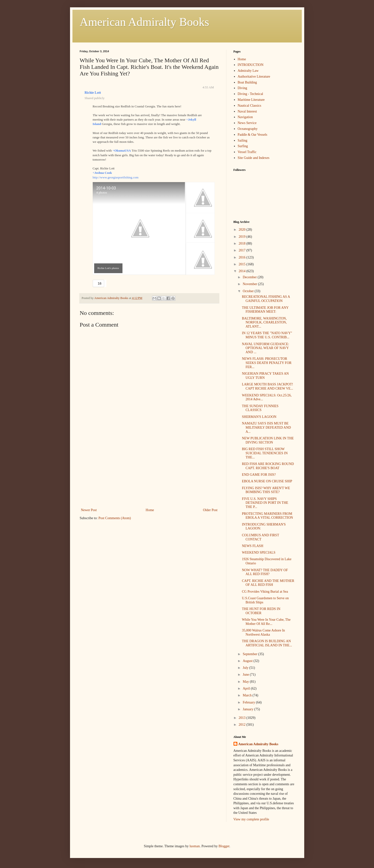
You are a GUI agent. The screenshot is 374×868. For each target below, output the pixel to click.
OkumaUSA (122, 150)
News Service (247, 123)
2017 (243, 250)
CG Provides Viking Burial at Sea (265, 592)
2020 (243, 230)
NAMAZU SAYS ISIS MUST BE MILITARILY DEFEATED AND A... (266, 428)
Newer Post (89, 510)
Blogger (224, 846)
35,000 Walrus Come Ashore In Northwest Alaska (263, 632)
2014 (243, 271)
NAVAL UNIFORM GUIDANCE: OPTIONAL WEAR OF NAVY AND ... (265, 348)
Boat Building (247, 82)
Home (150, 510)
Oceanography (248, 129)
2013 (243, 718)
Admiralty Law (248, 71)
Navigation (245, 117)
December (250, 277)
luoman (195, 846)
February (249, 702)
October (249, 291)
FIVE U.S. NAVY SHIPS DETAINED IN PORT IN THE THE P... (265, 503)
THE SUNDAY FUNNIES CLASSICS (260, 408)
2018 (243, 243)
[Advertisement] (149, 470)
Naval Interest (247, 111)
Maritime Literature (251, 100)
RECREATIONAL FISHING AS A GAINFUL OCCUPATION (266, 299)
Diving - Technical (250, 94)
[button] (99, 283)
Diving (242, 88)
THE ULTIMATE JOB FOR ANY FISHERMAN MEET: (265, 310)
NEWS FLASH (253, 546)
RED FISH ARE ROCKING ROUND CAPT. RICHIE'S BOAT (268, 466)
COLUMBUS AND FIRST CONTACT (260, 537)
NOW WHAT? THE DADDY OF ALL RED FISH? (265, 572)
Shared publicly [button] (95, 98)
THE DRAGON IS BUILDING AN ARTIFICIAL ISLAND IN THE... (267, 643)
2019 (243, 237)
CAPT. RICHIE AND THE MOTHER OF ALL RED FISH (268, 583)
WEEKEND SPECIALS (258, 553)
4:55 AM (208, 87)
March (248, 695)
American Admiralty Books (145, 22)
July (246, 668)
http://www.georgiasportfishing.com (116, 177)
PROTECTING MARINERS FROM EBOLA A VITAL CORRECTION (267, 516)
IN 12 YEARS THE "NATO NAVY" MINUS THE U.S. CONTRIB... (267, 335)
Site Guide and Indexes (253, 158)
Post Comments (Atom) (115, 518)
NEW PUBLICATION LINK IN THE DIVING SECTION (268, 440)
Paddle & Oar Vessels (252, 135)
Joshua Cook (103, 173)
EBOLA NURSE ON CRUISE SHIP (267, 481)
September (250, 654)
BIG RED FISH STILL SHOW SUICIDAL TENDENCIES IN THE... (265, 453)
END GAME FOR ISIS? (259, 475)
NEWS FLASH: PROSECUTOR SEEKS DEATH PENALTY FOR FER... (267, 363)
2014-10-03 (106, 188)
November (250, 284)
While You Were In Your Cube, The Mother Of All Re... (266, 622)
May (246, 682)
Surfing (243, 146)
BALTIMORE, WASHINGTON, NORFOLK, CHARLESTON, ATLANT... (264, 323)
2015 (243, 264)
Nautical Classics (249, 106)
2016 (243, 257)
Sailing (243, 140)
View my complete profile (251, 819)
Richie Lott (93, 93)
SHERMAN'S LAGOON (259, 417)
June (246, 675)
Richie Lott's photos (108, 268)
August (248, 661)
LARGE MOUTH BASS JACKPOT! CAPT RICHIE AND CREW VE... (267, 386)
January (248, 709)
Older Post (210, 510)
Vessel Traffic (247, 152)
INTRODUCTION (251, 65)
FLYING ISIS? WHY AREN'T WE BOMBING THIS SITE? (266, 490)
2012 (243, 725)
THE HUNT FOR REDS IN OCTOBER (261, 611)
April (247, 688)
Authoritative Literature (254, 77)
